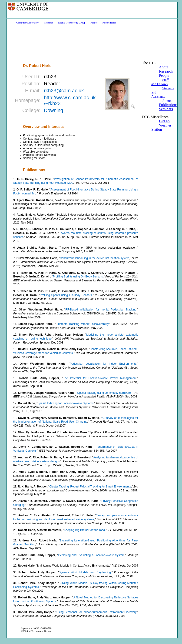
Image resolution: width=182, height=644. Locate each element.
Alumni (167, 101)
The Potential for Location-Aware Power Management (100, 378)
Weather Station (161, 127)
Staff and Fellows (160, 82)
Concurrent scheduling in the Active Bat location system (94, 258)
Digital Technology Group (72, 23)
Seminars (166, 109)
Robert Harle (109, 23)
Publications (168, 105)
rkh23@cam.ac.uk (64, 91)
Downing (54, 110)
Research (48, 23)
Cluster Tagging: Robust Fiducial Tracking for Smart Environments (90, 487)
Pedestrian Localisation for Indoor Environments (103, 364)
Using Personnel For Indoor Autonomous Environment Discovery (96, 612)
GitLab (164, 121)
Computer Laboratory (28, 23)
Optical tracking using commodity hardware (104, 393)
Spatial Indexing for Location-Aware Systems (66, 403)
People (94, 23)
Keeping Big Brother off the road (84, 530)
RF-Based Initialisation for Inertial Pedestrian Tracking (101, 310)
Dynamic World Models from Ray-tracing (85, 572)
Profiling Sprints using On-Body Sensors (78, 277)
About (164, 67)
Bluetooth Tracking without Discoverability (82, 324)
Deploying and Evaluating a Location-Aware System (91, 555)
